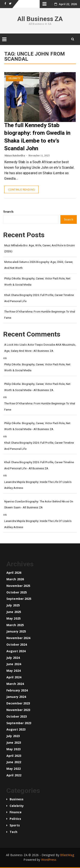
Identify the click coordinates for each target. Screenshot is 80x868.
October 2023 (17, 716)
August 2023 (16, 729)
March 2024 (15, 684)
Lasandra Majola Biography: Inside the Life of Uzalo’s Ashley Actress (38, 485)
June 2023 (14, 742)
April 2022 (14, 775)
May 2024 (14, 671)
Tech (13, 832)
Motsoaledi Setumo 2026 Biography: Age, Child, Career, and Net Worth (39, 265)
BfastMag (67, 855)
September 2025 (19, 599)
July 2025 (13, 605)
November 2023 (18, 710)
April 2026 (14, 573)
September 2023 (19, 723)
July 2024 (13, 658)
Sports (15, 825)
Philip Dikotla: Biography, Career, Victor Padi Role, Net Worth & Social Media (37, 282)
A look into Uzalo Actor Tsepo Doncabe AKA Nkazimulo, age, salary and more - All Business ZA (40, 348)
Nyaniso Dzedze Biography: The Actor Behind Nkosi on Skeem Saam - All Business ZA (39, 505)
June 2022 (14, 762)
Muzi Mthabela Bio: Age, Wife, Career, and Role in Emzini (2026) (40, 248)
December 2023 (18, 703)
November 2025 (18, 586)
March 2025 (15, 625)
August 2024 (16, 651)
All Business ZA (40, 19)
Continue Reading (21, 189)
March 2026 (15, 579)
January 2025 (16, 631)
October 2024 (17, 644)
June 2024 (14, 664)
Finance (16, 812)
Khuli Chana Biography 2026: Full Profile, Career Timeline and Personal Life (39, 298)
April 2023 (14, 756)
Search (8, 211)
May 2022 (14, 769)
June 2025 (14, 612)
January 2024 (16, 697)
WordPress (49, 860)
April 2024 (14, 677)
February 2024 (17, 690)
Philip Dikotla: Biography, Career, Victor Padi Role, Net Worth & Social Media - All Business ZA (37, 387)
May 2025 (14, 618)
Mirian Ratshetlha (15, 155)
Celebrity (14, 78)
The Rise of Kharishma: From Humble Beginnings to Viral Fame (40, 315)
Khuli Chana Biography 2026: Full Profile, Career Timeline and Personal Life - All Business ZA (39, 465)
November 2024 (18, 638)
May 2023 (14, 749)
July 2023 (13, 736)
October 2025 (17, 592)
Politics (15, 819)
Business (17, 799)
